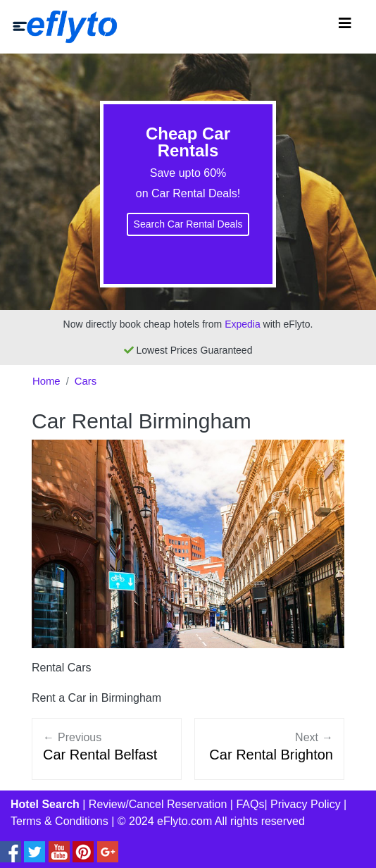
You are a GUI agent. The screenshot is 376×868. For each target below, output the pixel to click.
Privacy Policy (306, 804)
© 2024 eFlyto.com (165, 821)
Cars (86, 381)
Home (46, 381)
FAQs (250, 804)
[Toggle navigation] (345, 27)
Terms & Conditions (59, 821)
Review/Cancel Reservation (158, 804)
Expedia (243, 324)
